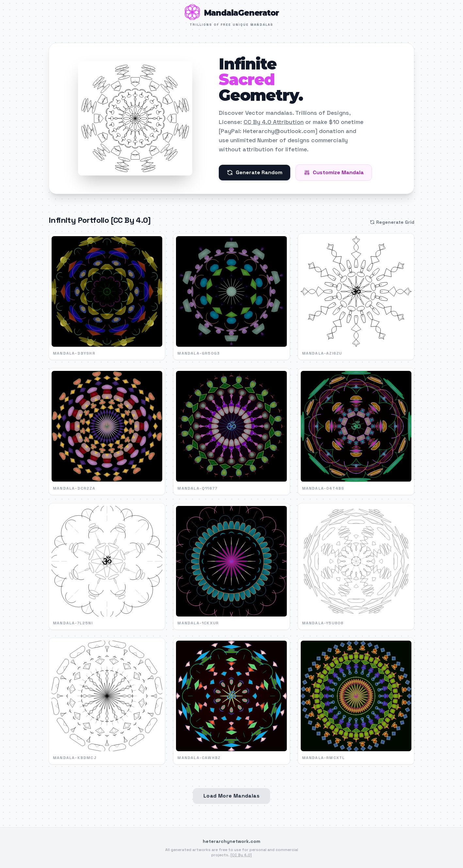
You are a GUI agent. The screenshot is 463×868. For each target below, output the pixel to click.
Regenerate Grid (392, 222)
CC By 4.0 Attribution (274, 122)
